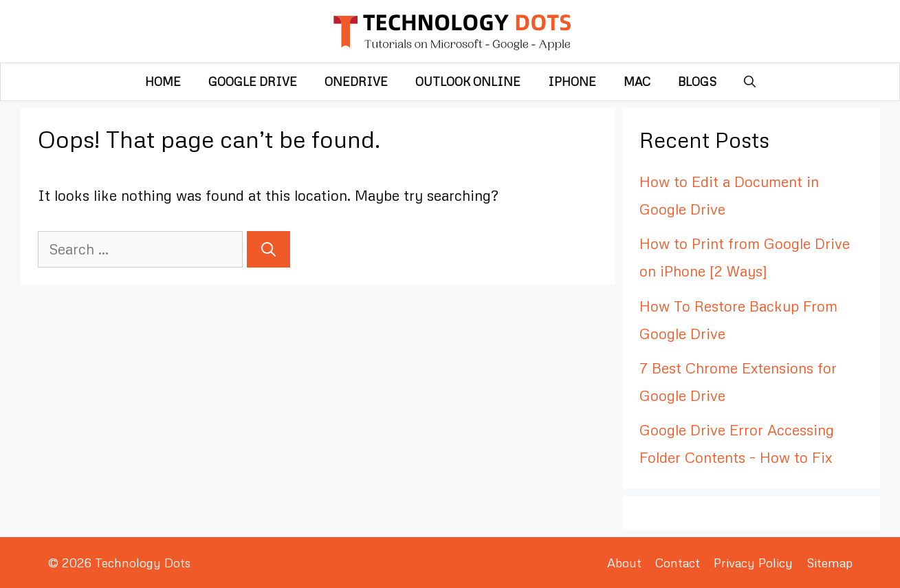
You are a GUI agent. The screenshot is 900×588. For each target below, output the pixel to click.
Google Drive (253, 81)
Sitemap (830, 563)
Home (163, 81)
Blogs (697, 81)
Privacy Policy (753, 563)
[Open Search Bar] (750, 82)
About (624, 563)
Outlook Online (468, 81)
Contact (678, 563)
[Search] (268, 250)
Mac (637, 81)
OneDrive (356, 81)
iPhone (572, 81)
